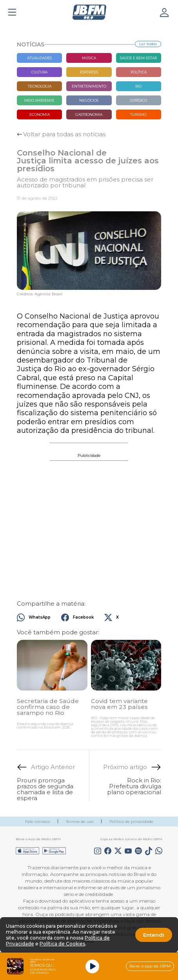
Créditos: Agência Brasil (40, 294)
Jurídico (138, 100)
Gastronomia (89, 114)
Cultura (39, 72)
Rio (138, 86)
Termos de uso (80, 822)
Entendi (154, 935)
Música (89, 58)
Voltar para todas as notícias (64, 134)
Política (139, 72)
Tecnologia (40, 86)
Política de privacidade (131, 822)
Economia (40, 114)
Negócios (89, 100)
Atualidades (39, 58)
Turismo (138, 114)
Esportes (89, 72)
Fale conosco (37, 822)
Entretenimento (89, 86)
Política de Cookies (62, 944)
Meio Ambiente (39, 100)
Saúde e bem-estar (138, 58)
